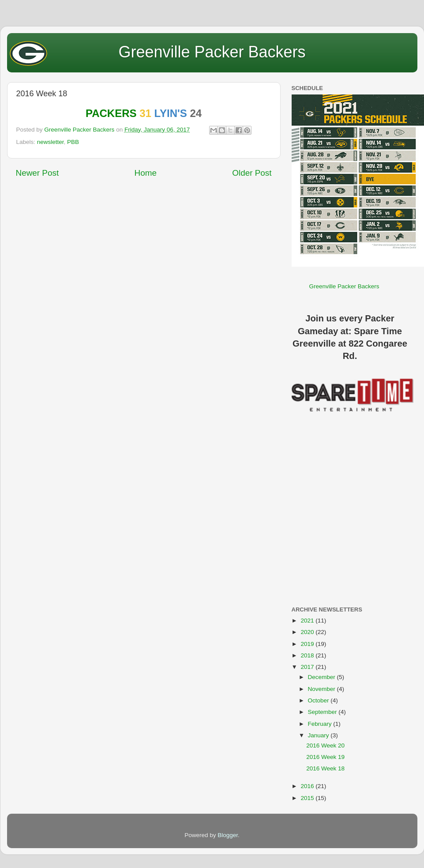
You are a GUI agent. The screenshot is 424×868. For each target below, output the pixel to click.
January (319, 735)
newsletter (51, 142)
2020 (308, 632)
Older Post (252, 173)
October (319, 700)
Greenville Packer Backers (212, 52)
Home (146, 173)
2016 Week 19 (325, 757)
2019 (308, 644)
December (323, 677)
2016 (308, 786)
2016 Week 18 (325, 768)
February (321, 724)
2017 (308, 667)
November (323, 689)
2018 (308, 655)
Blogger (228, 835)
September (323, 712)
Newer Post (38, 173)
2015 (308, 798)
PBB (73, 142)
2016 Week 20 (325, 745)
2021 (308, 621)
